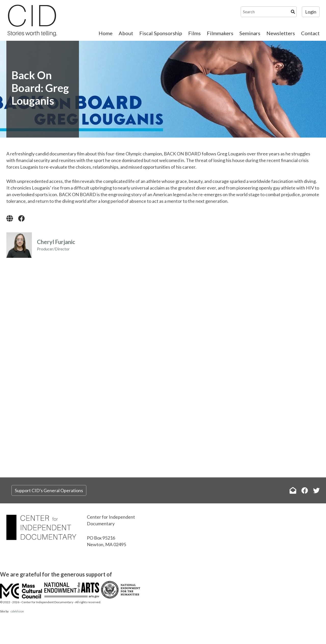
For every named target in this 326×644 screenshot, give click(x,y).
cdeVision (17, 611)
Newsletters (281, 33)
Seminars (250, 33)
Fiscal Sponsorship (161, 33)
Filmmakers (220, 33)
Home (106, 33)
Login (311, 12)
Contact (310, 33)
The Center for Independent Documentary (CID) (32, 20)
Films (194, 33)
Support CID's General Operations (49, 490)
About (126, 33)
